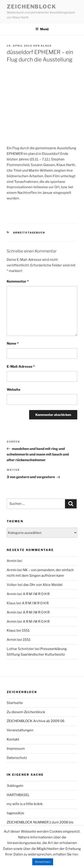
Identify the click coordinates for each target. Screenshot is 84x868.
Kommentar (18, 281)
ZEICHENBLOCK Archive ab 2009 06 (36, 721)
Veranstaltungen (20, 730)
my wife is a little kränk (25, 804)
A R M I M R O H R (36, 594)
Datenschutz (17, 758)
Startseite (15, 703)
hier (75, 854)
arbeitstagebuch (29, 233)
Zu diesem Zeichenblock (26, 712)
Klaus (46, 46)
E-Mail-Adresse (21, 367)
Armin (12, 561)
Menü (42, 29)
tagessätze (15, 813)
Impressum (16, 749)
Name (13, 343)
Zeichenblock (31, 7)
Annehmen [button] (43, 862)
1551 (26, 630)
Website (14, 390)
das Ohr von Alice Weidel (43, 585)
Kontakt (13, 739)
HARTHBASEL (18, 795)
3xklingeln (15, 786)
